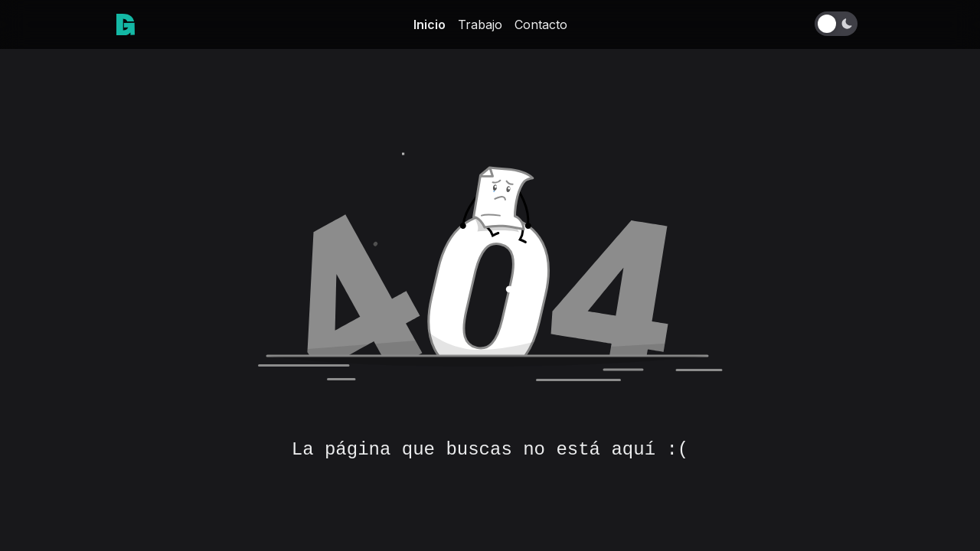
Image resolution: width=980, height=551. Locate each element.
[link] (126, 24)
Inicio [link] (430, 24)
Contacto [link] (541, 24)
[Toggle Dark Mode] (839, 24)
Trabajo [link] (480, 24)
